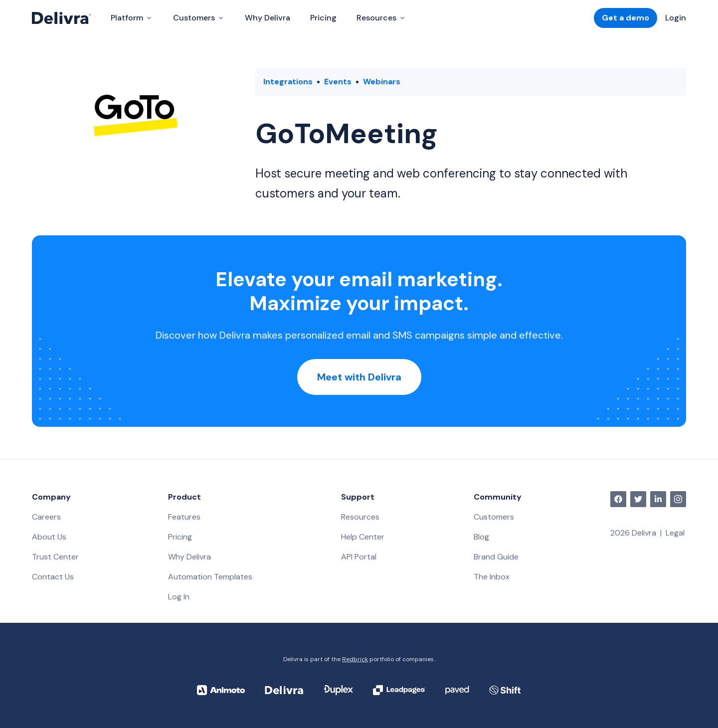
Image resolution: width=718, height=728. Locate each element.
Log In (179, 597)
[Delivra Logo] (61, 18)
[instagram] (678, 499)
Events (338, 82)
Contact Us (53, 577)
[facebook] (618, 499)
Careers (46, 517)
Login (676, 18)
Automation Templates (210, 577)
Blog (481, 537)
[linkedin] (658, 499)
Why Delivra (268, 18)
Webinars (382, 82)
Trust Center (55, 557)
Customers (494, 517)
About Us (49, 537)
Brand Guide (496, 557)
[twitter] (638, 499)
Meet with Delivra (359, 377)
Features (184, 517)
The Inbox (492, 577)
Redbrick (355, 659)
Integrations (288, 82)
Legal (675, 533)
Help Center (363, 537)
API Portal (359, 557)
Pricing (323, 18)
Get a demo (626, 18)
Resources (360, 517)
